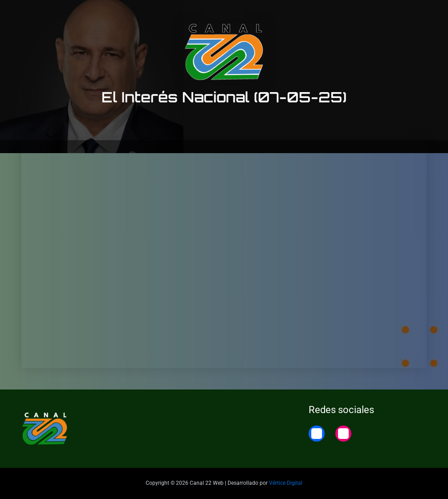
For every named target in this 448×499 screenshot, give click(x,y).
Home (423, 14)
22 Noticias (381, 14)
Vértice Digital (286, 483)
